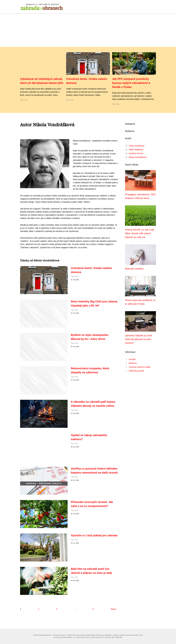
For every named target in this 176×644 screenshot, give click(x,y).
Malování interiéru (134, 269)
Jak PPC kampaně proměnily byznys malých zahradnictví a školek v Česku (131, 83)
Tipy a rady (24, 100)
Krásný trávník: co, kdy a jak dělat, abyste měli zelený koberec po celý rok (140, 233)
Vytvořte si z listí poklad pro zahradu (94, 535)
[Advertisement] (88, 30)
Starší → (114, 609)
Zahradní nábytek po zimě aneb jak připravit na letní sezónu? (139, 339)
